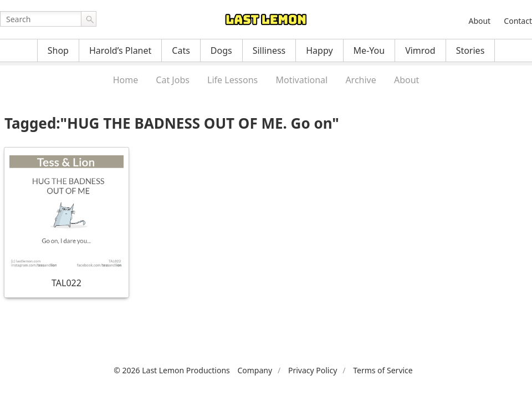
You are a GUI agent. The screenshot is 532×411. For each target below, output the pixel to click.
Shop (58, 50)
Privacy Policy (313, 370)
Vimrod (420, 50)
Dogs (221, 50)
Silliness (269, 50)
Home (126, 80)
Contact (518, 21)
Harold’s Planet (120, 50)
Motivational (301, 80)
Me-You (369, 50)
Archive (360, 80)
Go (89, 19)
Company (255, 370)
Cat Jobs (173, 80)
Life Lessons (232, 80)
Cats (181, 50)
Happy (319, 50)
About (479, 21)
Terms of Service (383, 370)
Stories (470, 50)
